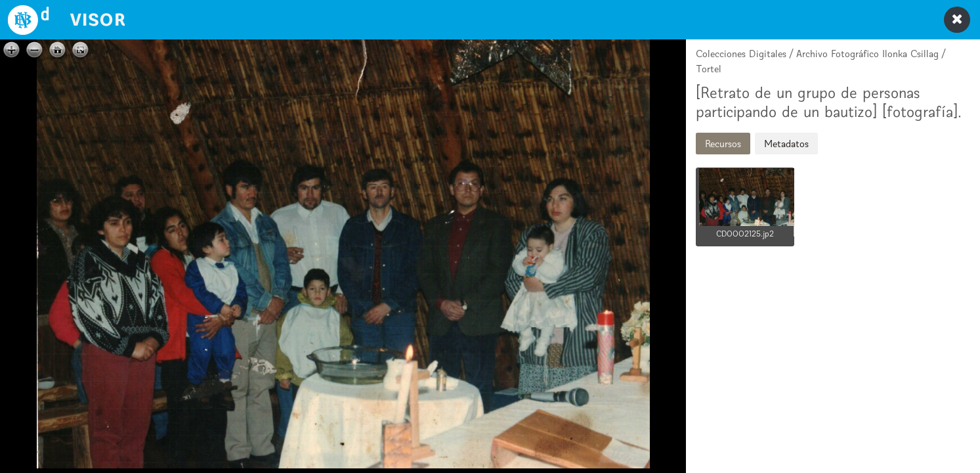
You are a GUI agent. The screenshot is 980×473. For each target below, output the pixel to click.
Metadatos (786, 144)
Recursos (723, 144)
